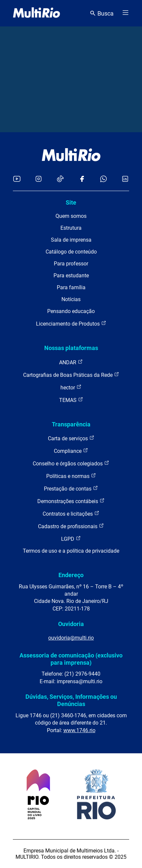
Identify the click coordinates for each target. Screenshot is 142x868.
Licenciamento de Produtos (71, 323)
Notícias (71, 299)
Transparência (71, 424)
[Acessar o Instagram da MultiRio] (38, 179)
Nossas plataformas (71, 348)
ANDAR (71, 362)
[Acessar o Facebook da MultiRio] (82, 179)
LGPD (71, 539)
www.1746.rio (79, 730)
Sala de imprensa (71, 240)
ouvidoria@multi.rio (71, 638)
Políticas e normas (71, 476)
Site (71, 202)
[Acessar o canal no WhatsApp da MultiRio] (104, 179)
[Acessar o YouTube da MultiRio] (17, 179)
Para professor (71, 264)
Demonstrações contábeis (71, 501)
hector (71, 387)
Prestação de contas (71, 488)
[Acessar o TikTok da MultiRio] (60, 179)
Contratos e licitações (71, 513)
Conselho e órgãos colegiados (71, 463)
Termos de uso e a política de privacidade (71, 551)
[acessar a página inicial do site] (36, 13)
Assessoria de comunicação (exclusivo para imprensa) (71, 659)
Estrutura (71, 228)
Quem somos (71, 216)
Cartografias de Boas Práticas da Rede (71, 375)
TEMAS (71, 400)
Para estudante (71, 276)
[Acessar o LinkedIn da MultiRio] (125, 179)
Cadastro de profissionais (71, 526)
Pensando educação (71, 311)
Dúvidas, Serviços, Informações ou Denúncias (71, 700)
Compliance (71, 451)
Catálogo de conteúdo (71, 252)
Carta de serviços (71, 438)
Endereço (71, 575)
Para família (71, 287)
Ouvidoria (71, 624)
